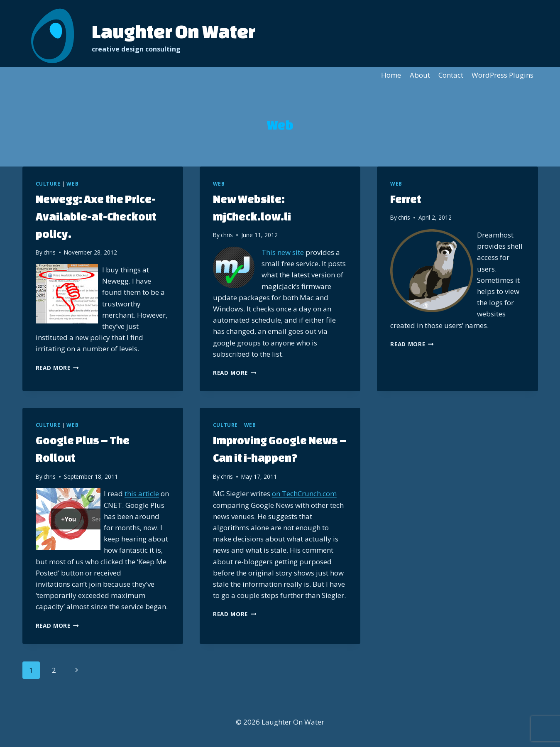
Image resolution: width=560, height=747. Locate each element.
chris (50, 252)
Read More (57, 368)
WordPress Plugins (503, 75)
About (420, 75)
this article (142, 494)
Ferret (406, 199)
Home (391, 75)
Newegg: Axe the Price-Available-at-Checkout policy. (96, 216)
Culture (48, 184)
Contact (451, 75)
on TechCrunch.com (304, 494)
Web (72, 184)
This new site (283, 252)
